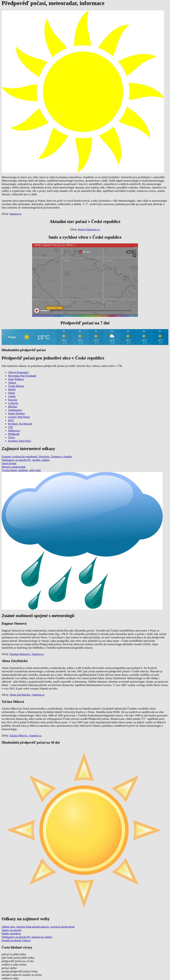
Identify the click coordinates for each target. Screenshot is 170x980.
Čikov (12, 437)
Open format (9, 463)
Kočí (11, 420)
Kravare (13, 400)
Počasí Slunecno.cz (89, 229)
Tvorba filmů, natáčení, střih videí (21, 470)
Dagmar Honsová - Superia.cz (27, 654)
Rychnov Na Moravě (20, 424)
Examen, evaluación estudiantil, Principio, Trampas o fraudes (37, 456)
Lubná (12, 396)
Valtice (12, 382)
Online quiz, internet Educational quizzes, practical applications (38, 927)
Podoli (12, 389)
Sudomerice (15, 410)
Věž (10, 427)
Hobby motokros (11, 933)
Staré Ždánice (16, 379)
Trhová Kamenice (18, 372)
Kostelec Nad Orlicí (20, 441)
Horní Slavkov (17, 413)
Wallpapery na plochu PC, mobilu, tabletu (26, 460)
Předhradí (14, 434)
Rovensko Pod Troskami (22, 376)
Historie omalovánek (14, 467)
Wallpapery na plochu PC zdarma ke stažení (27, 937)
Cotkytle (13, 403)
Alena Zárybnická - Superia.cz (27, 695)
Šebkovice (14, 430)
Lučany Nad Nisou (19, 417)
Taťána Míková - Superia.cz (25, 735)
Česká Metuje (16, 386)
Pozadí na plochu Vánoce (16, 940)
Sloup (11, 393)
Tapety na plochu (11, 930)
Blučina (13, 406)
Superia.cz (15, 214)
